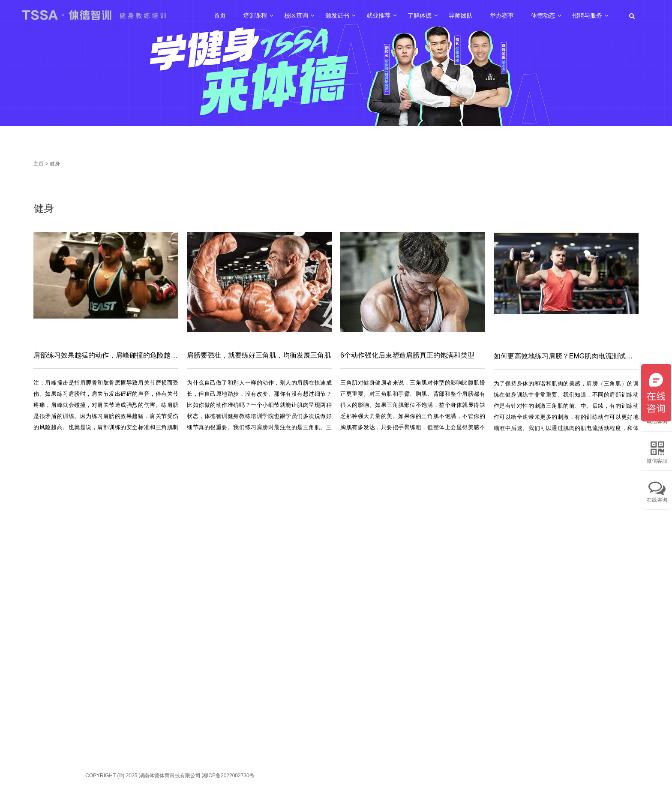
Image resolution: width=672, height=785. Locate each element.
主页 (39, 164)
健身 (55, 164)
